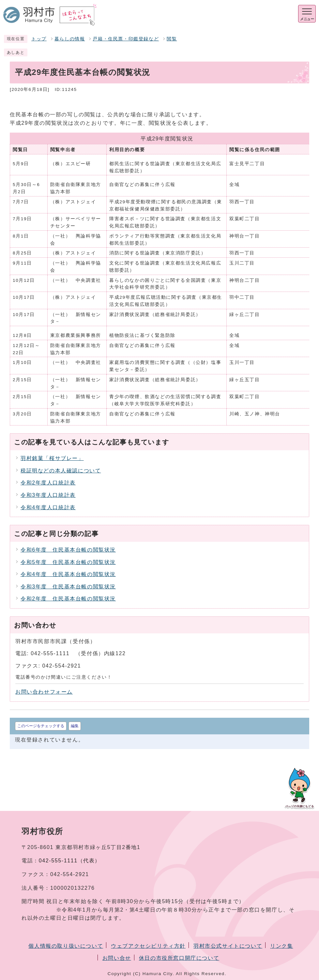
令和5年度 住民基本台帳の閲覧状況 (68, 562)
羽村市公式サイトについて (228, 946)
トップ (39, 39)
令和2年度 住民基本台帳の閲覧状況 (68, 599)
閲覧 (172, 39)
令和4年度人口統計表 (48, 507)
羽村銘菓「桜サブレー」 (52, 458)
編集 (75, 726)
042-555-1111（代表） (70, 861)
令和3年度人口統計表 (48, 495)
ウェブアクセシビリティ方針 (148, 946)
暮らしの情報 (70, 39)
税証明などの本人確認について (61, 471)
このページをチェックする (41, 726)
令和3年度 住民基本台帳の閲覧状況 (68, 587)
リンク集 (281, 946)
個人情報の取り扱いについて (66, 946)
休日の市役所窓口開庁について (179, 958)
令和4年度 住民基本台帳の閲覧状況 (68, 574)
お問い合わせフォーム (44, 692)
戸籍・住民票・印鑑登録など (126, 39)
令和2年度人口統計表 (48, 483)
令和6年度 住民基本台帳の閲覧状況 (68, 550)
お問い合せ (117, 958)
